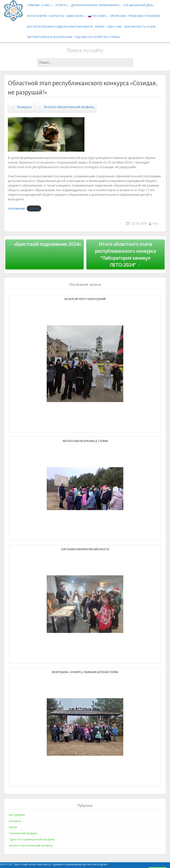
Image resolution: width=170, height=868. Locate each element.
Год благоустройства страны (97, 37)
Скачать (34, 209)
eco (155, 223)
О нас (46, 5)
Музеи (100, 27)
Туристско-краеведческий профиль (32, 839)
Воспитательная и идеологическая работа (60, 27)
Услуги (60, 5)
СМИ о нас (114, 27)
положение (16, 208)
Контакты (56, 16)
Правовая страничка (144, 16)
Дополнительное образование (95, 5)
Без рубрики (17, 815)
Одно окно (74, 16)
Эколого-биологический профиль (69, 107)
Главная (33, 5)
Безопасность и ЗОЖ (140, 27)
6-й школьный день (138, 5)
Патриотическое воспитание (50, 37)
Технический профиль (23, 833)
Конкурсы (24, 107)
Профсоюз (118, 16)
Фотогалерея (37, 16)
